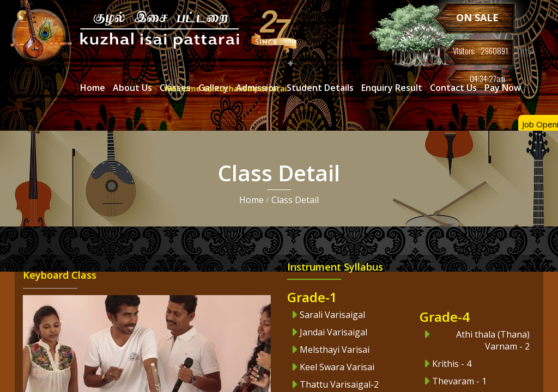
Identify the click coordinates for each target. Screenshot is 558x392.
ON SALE (477, 17)
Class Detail (295, 200)
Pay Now (503, 88)
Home (251, 200)
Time (524, 51)
